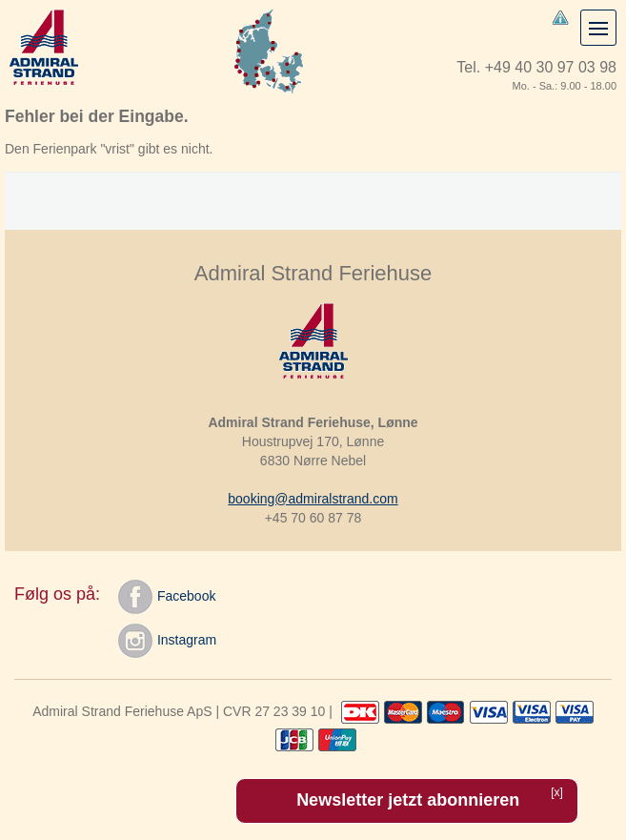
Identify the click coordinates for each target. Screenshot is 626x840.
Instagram (167, 641)
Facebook (167, 597)
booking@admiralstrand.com (313, 499)
